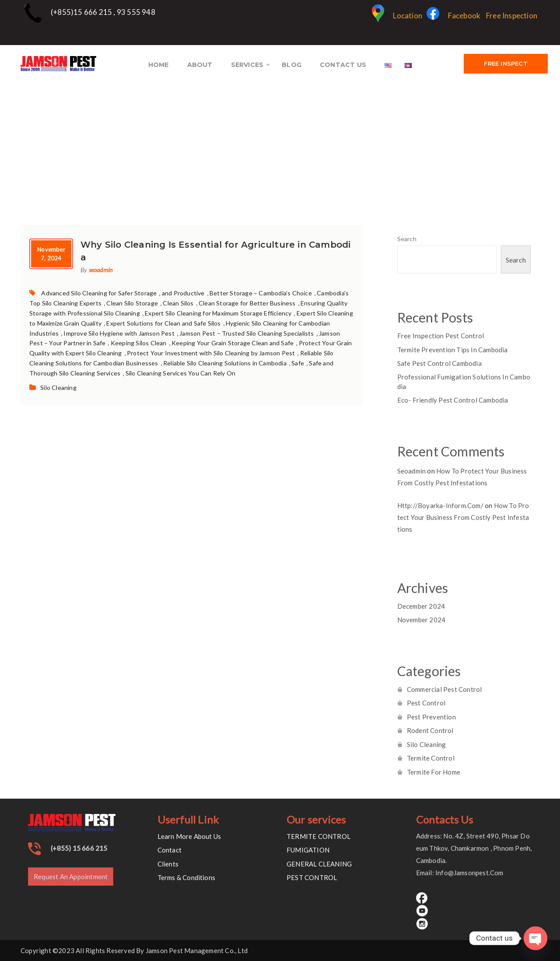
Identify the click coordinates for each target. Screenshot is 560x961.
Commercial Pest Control (444, 689)
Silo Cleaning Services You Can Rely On (181, 373)
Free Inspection (512, 16)
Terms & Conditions (187, 877)
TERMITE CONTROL (318, 836)
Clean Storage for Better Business (247, 303)
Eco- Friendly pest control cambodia (453, 400)
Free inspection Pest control (441, 336)
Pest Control (426, 703)
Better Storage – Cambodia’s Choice (261, 293)
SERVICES (247, 65)
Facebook (454, 16)
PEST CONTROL (312, 877)
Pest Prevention (431, 717)
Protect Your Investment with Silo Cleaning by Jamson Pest (211, 353)
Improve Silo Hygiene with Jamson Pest (119, 333)
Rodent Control (430, 730)
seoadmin (101, 270)
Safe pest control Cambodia (439, 363)
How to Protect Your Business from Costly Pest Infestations (463, 517)
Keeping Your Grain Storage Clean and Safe (233, 343)
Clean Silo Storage (132, 303)
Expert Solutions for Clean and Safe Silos (163, 323)
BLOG (292, 65)
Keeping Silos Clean (139, 343)
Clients (168, 864)
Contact (170, 850)
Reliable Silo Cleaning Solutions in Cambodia (225, 363)
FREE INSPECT (506, 63)
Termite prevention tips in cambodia (453, 350)
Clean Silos (178, 303)
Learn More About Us (189, 836)
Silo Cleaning (58, 388)
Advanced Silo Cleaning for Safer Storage (99, 293)
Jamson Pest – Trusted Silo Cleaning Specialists (247, 333)
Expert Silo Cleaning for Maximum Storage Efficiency (218, 313)
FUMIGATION (308, 850)
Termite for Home (434, 772)
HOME (159, 65)
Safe (298, 363)
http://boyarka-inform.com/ (440, 505)
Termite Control (431, 758)
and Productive (183, 293)
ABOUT (200, 65)
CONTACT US (343, 65)
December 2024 (421, 606)
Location (397, 16)
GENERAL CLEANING (319, 864)
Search (407, 239)
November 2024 (422, 620)
